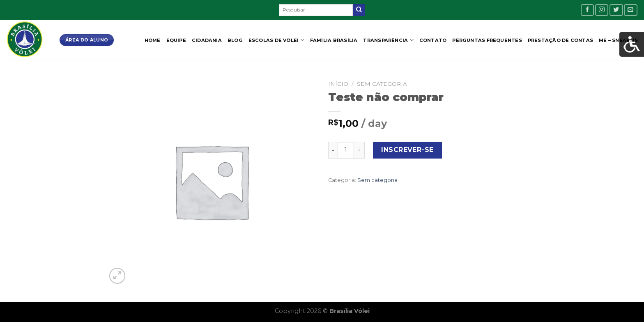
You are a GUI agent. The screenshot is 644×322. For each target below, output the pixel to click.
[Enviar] (359, 10)
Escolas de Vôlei (276, 40)
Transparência (388, 40)
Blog (235, 40)
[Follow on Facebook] (587, 10)
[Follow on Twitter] (616, 10)
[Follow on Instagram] (602, 10)
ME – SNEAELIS (618, 40)
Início (338, 84)
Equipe (176, 40)
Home (153, 40)
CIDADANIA (207, 40)
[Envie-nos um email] (630, 10)
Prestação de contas (560, 40)
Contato (433, 40)
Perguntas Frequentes (487, 40)
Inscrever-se (407, 150)
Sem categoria (382, 84)
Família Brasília (334, 40)
